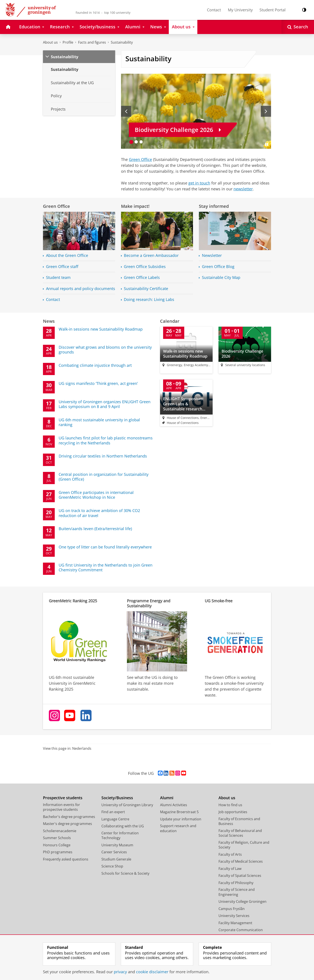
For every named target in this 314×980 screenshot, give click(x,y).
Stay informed (214, 206)
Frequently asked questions (66, 859)
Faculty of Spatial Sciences (240, 876)
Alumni (167, 798)
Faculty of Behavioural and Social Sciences (240, 833)
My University (240, 10)
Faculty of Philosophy (236, 883)
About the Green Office (67, 255)
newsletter (243, 189)
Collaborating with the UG (123, 826)
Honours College (57, 845)
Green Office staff (62, 267)
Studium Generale (116, 859)
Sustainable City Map (221, 277)
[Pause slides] (267, 144)
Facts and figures (92, 42)
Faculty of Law (230, 869)
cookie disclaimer (152, 972)
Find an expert (113, 812)
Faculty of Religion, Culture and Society (244, 845)
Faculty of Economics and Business (239, 822)
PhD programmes (58, 852)
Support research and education (178, 829)
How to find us (230, 805)
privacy (120, 972)
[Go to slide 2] (136, 142)
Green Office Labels (142, 277)
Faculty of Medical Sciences (241, 862)
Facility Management (235, 923)
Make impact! (135, 206)
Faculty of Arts (230, 855)
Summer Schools (57, 838)
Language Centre (115, 819)
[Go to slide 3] (141, 142)
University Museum (117, 845)
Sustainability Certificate (146, 289)
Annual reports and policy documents (81, 289)
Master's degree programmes (67, 824)
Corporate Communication (241, 930)
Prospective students (63, 798)
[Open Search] (298, 27)
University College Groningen (242, 902)
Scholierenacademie (60, 831)
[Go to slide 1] (131, 142)
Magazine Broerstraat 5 (179, 812)
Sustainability (122, 42)
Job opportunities (233, 812)
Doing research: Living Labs (149, 300)
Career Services (114, 852)
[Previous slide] (126, 111)
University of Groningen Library (127, 805)
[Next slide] (266, 111)
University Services (234, 916)
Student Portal (273, 10)
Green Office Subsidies (145, 267)
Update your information (181, 819)
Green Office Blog (218, 267)
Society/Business (117, 798)
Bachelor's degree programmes (69, 817)
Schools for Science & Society (125, 874)
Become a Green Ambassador (151, 255)
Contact (214, 10)
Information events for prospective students (61, 807)
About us (50, 42)
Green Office (140, 159)
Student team (58, 277)
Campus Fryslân (232, 909)
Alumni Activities (174, 805)
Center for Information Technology (120, 836)
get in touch (199, 183)
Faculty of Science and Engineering (237, 892)
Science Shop (112, 867)
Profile (68, 42)
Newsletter (212, 255)
